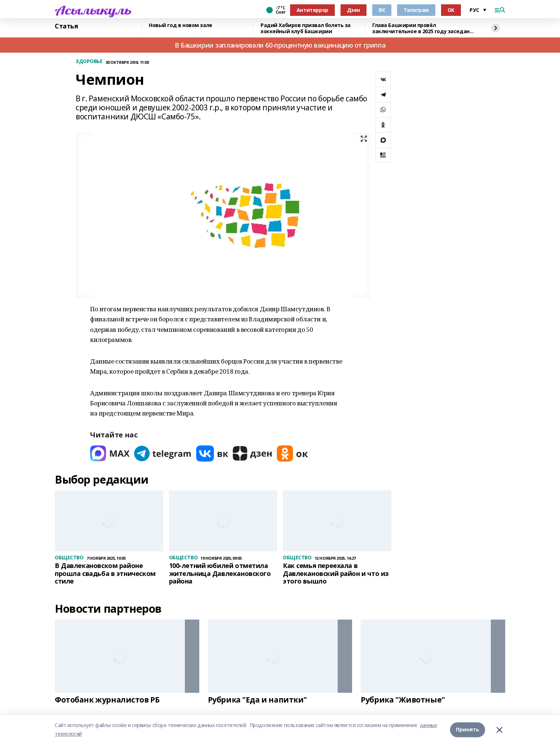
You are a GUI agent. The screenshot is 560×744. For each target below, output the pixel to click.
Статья (66, 26)
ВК (382, 10)
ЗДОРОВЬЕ (89, 61)
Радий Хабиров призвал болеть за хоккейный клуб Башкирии (306, 28)
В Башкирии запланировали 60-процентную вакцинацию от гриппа (280, 45)
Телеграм (416, 10)
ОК (451, 10)
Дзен (354, 10)
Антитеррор (312, 10)
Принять (468, 729)
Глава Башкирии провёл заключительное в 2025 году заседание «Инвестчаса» (424, 28)
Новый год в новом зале (181, 25)
